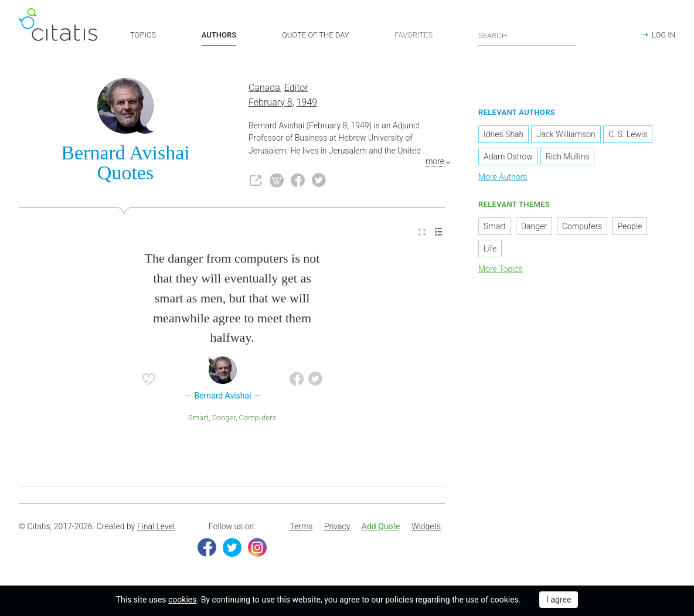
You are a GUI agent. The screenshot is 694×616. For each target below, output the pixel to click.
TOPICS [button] (143, 35)
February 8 (271, 103)
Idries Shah (504, 135)
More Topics (501, 270)
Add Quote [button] (381, 527)
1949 (307, 103)
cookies (182, 600)
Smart (198, 418)
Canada (264, 89)
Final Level (156, 527)
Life (490, 249)
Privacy (337, 527)
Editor (296, 89)
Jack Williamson (566, 135)
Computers (258, 418)
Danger (224, 418)
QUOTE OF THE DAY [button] (316, 35)
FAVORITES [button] (414, 35)
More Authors (503, 178)
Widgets (426, 527)
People (630, 227)
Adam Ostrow (508, 157)
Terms (301, 527)
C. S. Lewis (628, 135)
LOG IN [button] (664, 35)
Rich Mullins (567, 157)
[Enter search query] (528, 35)
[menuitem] (422, 233)
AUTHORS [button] (219, 35)
